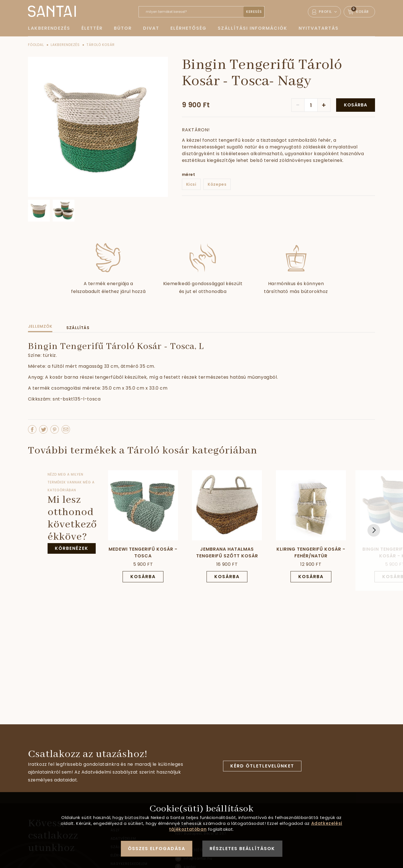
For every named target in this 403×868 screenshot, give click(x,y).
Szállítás (78, 328)
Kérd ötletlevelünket (262, 766)
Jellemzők (40, 326)
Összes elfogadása (157, 849)
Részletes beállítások (242, 849)
